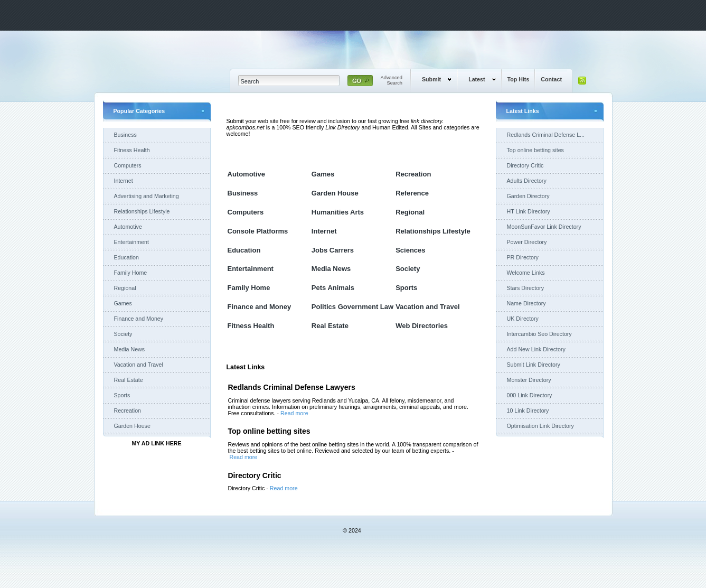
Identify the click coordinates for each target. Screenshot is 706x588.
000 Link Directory (530, 395)
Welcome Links (526, 273)
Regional (125, 288)
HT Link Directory (529, 211)
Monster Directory (529, 380)
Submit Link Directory (534, 365)
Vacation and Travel (139, 365)
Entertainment (131, 242)
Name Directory (526, 303)
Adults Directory (527, 181)
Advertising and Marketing (147, 196)
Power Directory (527, 242)
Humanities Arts (338, 212)
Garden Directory (528, 196)
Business (125, 135)
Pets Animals (333, 288)
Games (123, 303)
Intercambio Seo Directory (539, 334)
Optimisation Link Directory (540, 426)
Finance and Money (139, 319)
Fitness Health (132, 150)
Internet (124, 181)
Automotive (128, 227)
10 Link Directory (528, 410)
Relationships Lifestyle (142, 211)
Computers (128, 165)
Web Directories (422, 326)
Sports (122, 395)
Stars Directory (525, 288)
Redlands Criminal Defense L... (546, 135)
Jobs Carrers (333, 250)
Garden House (132, 426)
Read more (294, 413)
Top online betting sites (535, 150)
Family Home (131, 273)
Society (123, 334)
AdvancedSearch (392, 80)
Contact (551, 79)
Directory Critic (525, 165)
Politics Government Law (352, 307)
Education (126, 257)
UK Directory (523, 319)
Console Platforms (258, 231)
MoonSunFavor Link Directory (544, 227)
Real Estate (129, 380)
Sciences (410, 250)
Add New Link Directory (536, 349)
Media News (130, 349)
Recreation (128, 410)
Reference (412, 193)
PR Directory (523, 257)
